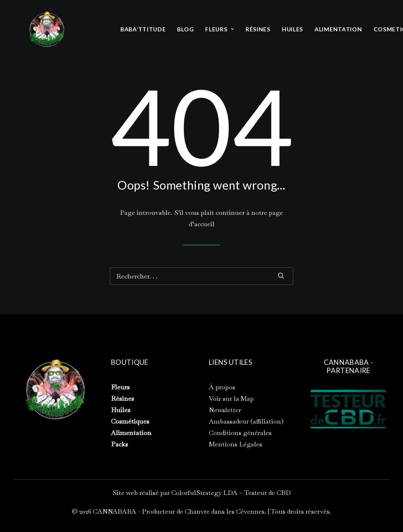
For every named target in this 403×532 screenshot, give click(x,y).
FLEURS (220, 29)
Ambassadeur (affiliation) (246, 421)
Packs (120, 444)
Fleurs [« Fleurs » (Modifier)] (120, 387)
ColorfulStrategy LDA (204, 493)
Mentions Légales (236, 444)
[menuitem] (143, 29)
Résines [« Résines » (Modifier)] (123, 398)
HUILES (292, 29)
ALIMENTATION (338, 29)
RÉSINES (258, 29)
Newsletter (225, 410)
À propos (222, 387)
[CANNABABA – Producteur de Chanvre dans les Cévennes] (46, 29)
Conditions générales (240, 433)
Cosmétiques (130, 421)
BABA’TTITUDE (143, 29)
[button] (281, 276)
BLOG (185, 29)
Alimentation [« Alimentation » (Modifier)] (131, 433)
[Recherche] (201, 276)
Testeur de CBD (268, 493)
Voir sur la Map (231, 398)
